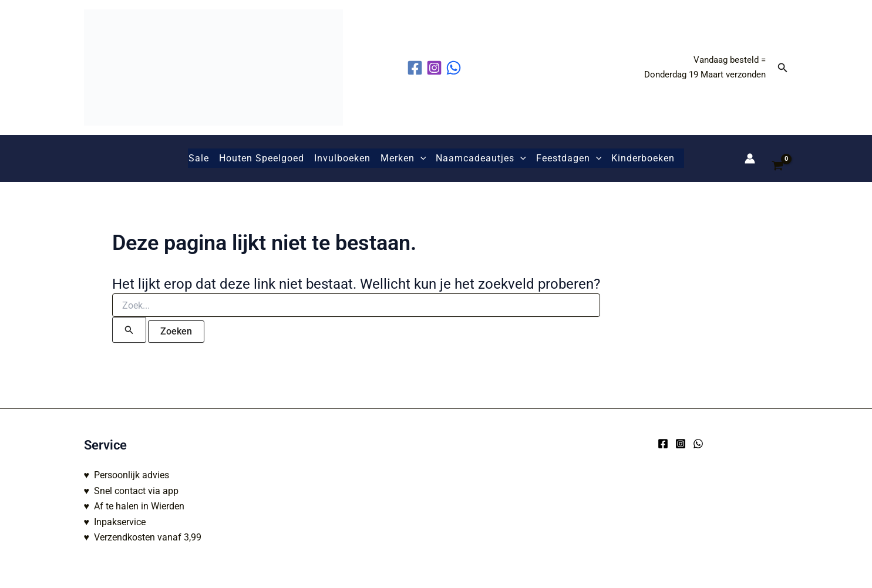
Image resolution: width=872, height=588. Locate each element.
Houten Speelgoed (262, 158)
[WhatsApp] (698, 444)
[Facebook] (663, 444)
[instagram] (436, 68)
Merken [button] (403, 158)
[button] (783, 68)
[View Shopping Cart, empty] (778, 158)
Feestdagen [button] (569, 158)
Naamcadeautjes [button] (481, 158)
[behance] (455, 68)
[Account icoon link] (750, 158)
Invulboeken (342, 158)
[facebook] (417, 68)
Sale (199, 158)
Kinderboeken (643, 158)
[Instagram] (681, 444)
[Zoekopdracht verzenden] (129, 330)
